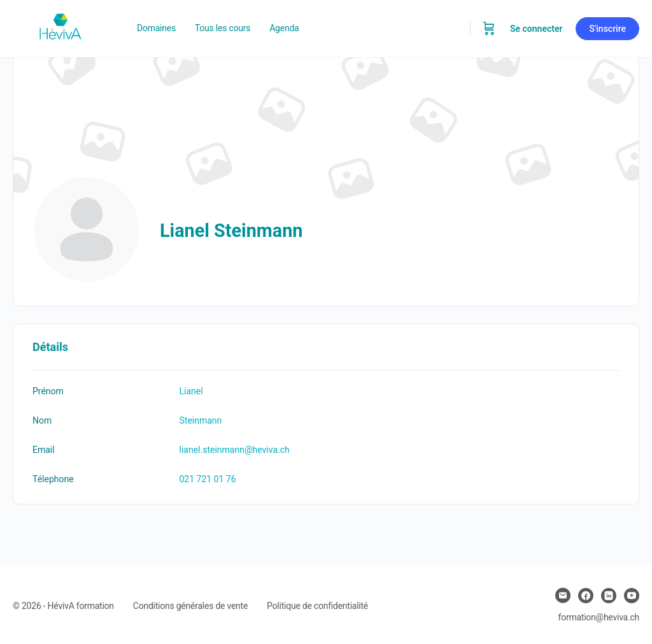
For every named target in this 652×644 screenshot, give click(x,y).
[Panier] (489, 29)
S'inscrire (607, 29)
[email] (563, 596)
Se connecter (536, 29)
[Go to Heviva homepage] (60, 27)
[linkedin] (609, 596)
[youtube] (632, 596)
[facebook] (586, 596)
